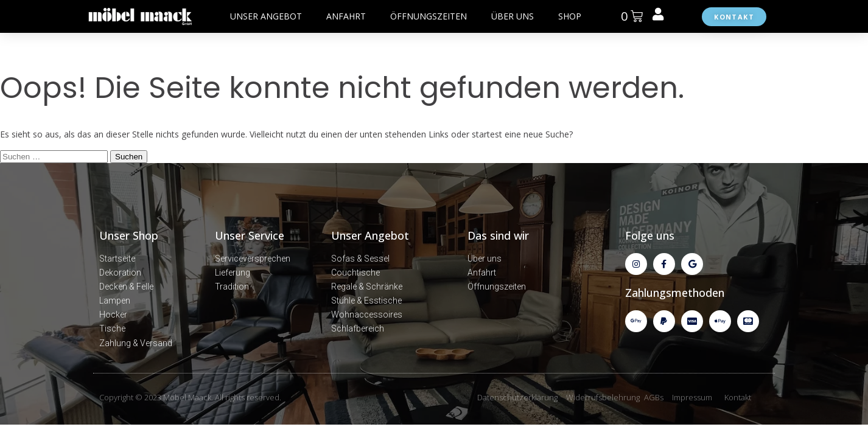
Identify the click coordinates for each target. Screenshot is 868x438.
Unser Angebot (370, 235)
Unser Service (250, 235)
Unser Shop (129, 235)
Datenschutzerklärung (517, 397)
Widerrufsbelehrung (603, 397)
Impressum (692, 397)
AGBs (654, 397)
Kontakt (738, 397)
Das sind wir (498, 235)
